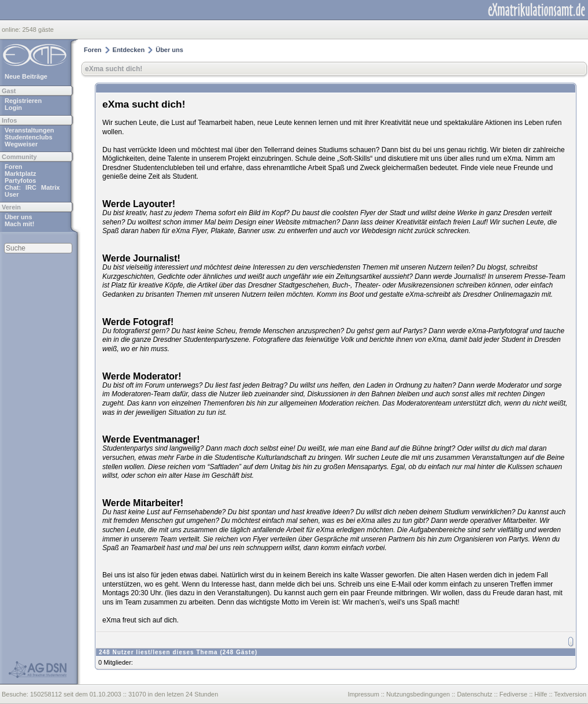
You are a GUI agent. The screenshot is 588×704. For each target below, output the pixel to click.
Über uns (19, 217)
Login (13, 108)
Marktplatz (20, 174)
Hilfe (541, 694)
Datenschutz (474, 694)
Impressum (363, 694)
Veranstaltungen (29, 130)
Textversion (570, 694)
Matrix (50, 187)
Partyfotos (20, 180)
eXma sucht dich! (114, 69)
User (12, 194)
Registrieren (23, 101)
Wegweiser (21, 144)
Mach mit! (19, 224)
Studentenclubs (29, 137)
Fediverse (513, 694)
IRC (31, 187)
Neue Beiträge (26, 76)
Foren (14, 167)
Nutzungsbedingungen (418, 694)
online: (12, 30)
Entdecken (129, 50)
